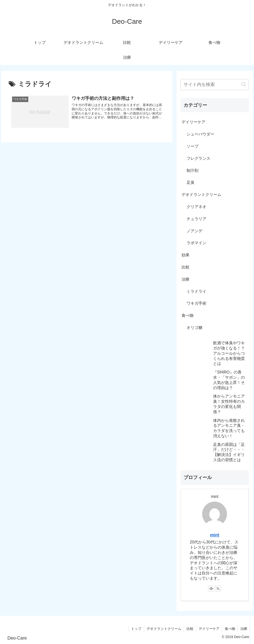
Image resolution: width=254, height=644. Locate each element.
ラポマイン (196, 243)
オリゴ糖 (194, 328)
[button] (244, 84)
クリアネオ (196, 207)
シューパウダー (200, 134)
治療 (186, 279)
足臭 (190, 182)
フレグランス (198, 158)
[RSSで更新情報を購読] (218, 589)
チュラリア (196, 219)
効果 (186, 255)
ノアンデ (194, 231)
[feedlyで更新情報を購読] (211, 589)
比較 (186, 267)
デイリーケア (193, 122)
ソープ (192, 146)
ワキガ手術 (196, 303)
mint (215, 535)
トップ (136, 629)
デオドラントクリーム (201, 195)
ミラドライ (196, 291)
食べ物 (188, 315)
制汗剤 (192, 171)
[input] (215, 85)
